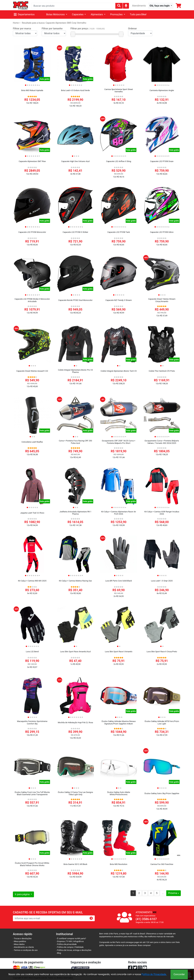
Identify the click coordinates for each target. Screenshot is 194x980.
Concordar (179, 974)
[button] (161, 6)
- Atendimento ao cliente (23, 947)
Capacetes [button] (78, 14)
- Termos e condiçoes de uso (25, 950)
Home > (17, 23)
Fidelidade (79, 947)
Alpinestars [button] (97, 14)
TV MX (69, 941)
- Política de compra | (65, 947)
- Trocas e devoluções (22, 938)
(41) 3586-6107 (146, 919)
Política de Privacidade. (154, 974)
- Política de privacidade (66, 944)
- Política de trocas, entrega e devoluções (74, 950)
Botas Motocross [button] (56, 14)
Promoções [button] (117, 14)
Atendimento (139, 6)
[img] (126, 6)
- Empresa (60, 941)
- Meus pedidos (19, 941)
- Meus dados (19, 944)
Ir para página (23, 894)
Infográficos (79, 941)
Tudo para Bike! (138, 14)
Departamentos (24, 14)
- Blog (59, 953)
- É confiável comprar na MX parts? (71, 938)
